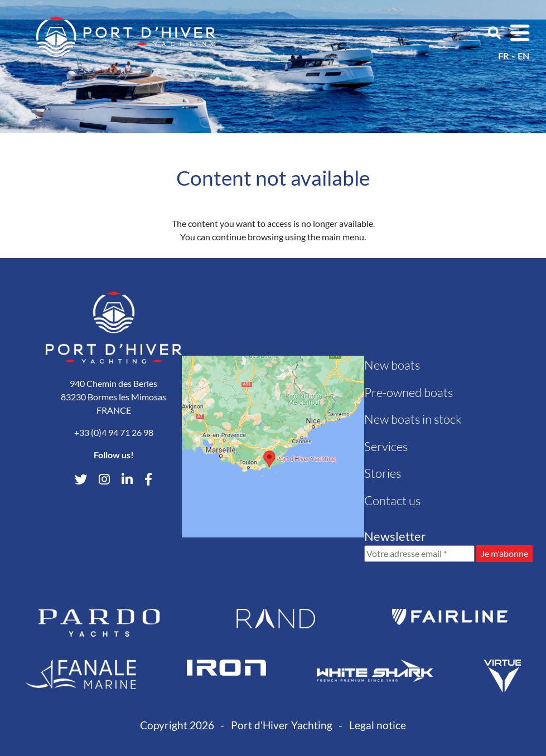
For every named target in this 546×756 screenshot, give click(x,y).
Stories (383, 473)
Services (386, 446)
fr (503, 55)
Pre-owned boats (409, 392)
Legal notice (378, 725)
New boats (392, 365)
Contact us (392, 500)
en (523, 55)
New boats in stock (413, 419)
